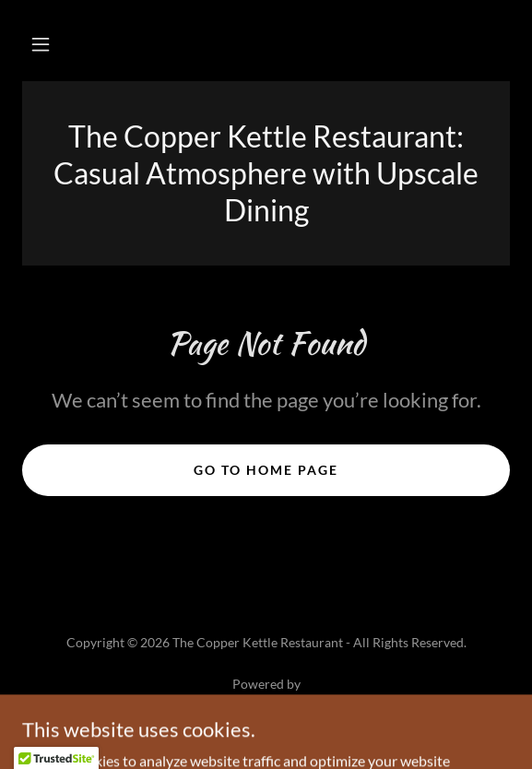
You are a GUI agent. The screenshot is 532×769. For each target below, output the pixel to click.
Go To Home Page (266, 470)
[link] (266, 706)
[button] (41, 44)
